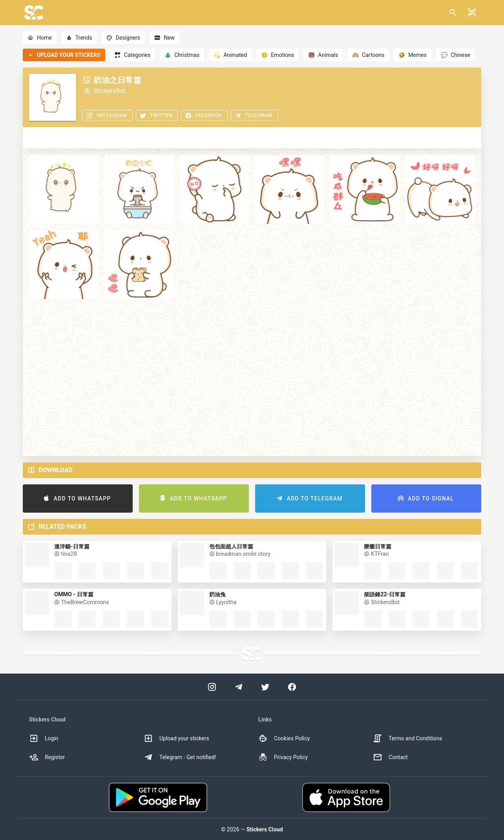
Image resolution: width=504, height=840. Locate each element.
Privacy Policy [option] (283, 757)
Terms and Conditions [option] (408, 738)
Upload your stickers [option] (176, 738)
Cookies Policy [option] (284, 738)
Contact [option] (390, 757)
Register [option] (47, 757)
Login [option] (44, 738)
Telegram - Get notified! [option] (180, 757)
